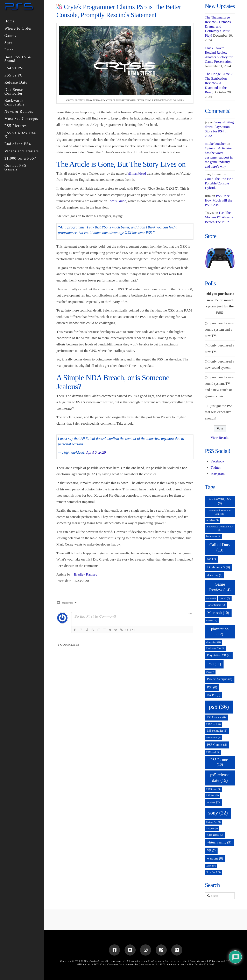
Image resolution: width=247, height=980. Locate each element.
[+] (133, 630)
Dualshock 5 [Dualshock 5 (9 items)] (219, 567)
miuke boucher (215, 144)
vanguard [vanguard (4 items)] (212, 828)
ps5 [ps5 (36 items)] (219, 707)
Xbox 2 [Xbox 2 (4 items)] (211, 866)
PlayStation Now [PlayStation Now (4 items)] (215, 648)
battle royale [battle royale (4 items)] (213, 536)
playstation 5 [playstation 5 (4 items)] (213, 642)
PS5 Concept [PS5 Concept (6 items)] (216, 717)
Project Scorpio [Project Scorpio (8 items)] (220, 679)
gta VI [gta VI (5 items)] (225, 598)
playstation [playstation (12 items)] (220, 631)
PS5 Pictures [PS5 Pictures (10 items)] (220, 762)
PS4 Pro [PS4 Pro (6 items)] (214, 695)
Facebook (217, 461)
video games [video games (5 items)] (215, 835)
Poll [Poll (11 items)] (214, 664)
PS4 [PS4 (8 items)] (212, 687)
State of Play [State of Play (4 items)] (213, 822)
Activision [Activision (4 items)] (212, 520)
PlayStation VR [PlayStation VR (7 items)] (219, 655)
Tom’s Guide (117, 201)
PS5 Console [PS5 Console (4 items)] (213, 724)
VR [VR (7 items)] (211, 850)
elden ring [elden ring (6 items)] (215, 575)
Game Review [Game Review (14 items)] (220, 587)
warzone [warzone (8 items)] (215, 858)
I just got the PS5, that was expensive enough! (219, 412)
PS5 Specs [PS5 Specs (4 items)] (212, 795)
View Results (220, 438)
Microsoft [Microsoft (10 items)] (218, 613)
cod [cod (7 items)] (211, 559)
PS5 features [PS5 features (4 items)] (213, 737)
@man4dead (137, 173)
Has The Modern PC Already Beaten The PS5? (219, 217)
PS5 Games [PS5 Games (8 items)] (217, 745)
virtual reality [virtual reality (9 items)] (219, 842)
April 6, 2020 (96, 452)
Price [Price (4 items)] (210, 672)
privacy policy (186, 964)
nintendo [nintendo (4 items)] (212, 620)
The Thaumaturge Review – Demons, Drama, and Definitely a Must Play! (218, 26)
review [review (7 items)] (213, 802)
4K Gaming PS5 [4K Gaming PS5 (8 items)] (220, 501)
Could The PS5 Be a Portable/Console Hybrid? (219, 183)
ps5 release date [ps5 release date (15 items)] (220, 778)
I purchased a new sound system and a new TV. (219, 329)
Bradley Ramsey (86, 574)
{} (127, 630)
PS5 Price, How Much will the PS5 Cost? (218, 200)
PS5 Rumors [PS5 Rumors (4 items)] (213, 789)
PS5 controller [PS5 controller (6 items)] (217, 731)
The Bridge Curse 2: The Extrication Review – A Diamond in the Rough (219, 83)
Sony (193, 961)
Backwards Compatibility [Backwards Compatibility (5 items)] (220, 528)
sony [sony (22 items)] (218, 813)
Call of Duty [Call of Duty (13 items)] (220, 547)
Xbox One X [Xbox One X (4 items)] (213, 872)
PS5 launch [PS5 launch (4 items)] (213, 752)
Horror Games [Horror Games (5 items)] (216, 605)
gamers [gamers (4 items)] (211, 598)
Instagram (218, 474)
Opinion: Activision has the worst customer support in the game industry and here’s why (219, 157)
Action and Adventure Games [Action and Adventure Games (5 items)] (220, 512)
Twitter (216, 467)
